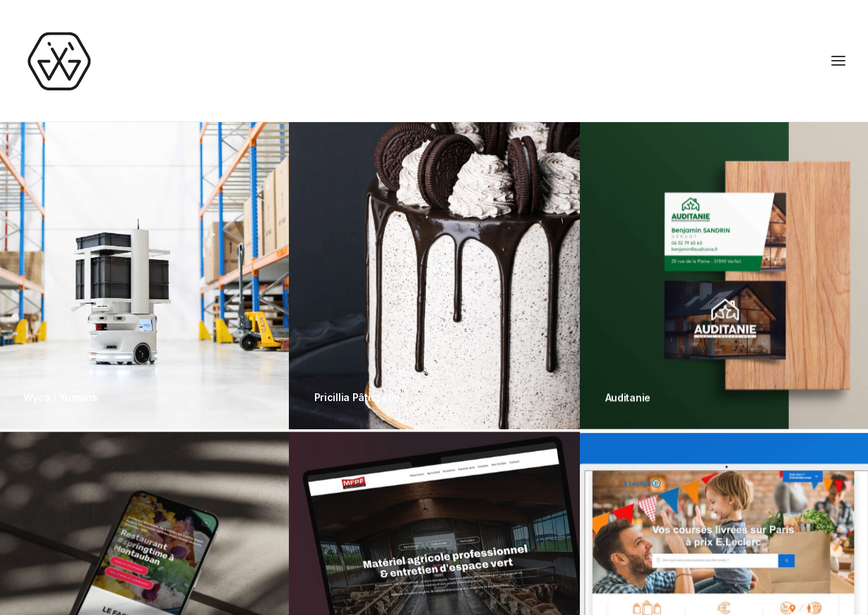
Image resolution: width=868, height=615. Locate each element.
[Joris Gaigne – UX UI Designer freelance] (59, 61)
